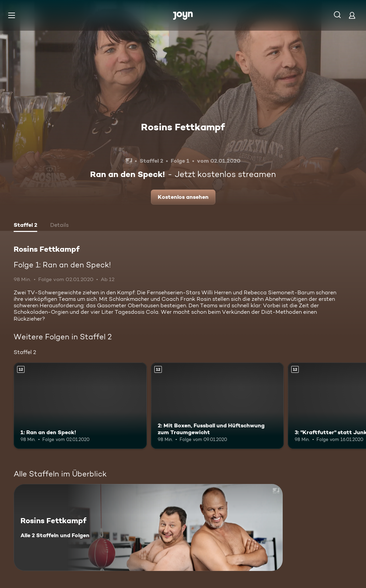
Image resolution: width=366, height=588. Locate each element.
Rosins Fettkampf (183, 127)
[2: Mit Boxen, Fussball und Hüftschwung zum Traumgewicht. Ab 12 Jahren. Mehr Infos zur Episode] (217, 406)
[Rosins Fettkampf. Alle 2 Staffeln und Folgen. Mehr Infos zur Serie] (148, 527)
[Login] (352, 15)
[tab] (25, 226)
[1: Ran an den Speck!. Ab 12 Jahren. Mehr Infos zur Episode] (80, 406)
